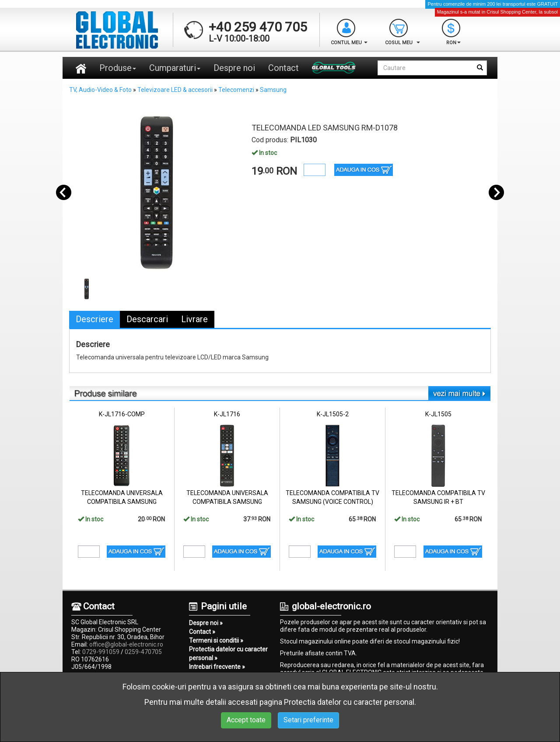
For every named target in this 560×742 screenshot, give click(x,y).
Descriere (94, 319)
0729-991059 (101, 652)
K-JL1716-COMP (122, 414)
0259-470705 (143, 652)
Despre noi (234, 68)
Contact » (202, 632)
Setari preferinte (308, 720)
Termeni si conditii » (216, 640)
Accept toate (246, 720)
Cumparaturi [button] (175, 68)
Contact (283, 68)
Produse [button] (118, 68)
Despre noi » (206, 623)
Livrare (194, 319)
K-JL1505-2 (333, 414)
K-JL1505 (438, 414)
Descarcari (147, 319)
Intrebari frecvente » (217, 667)
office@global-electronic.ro (126, 644)
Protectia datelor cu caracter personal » (228, 654)
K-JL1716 (227, 414)
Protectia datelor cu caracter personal (349, 702)
